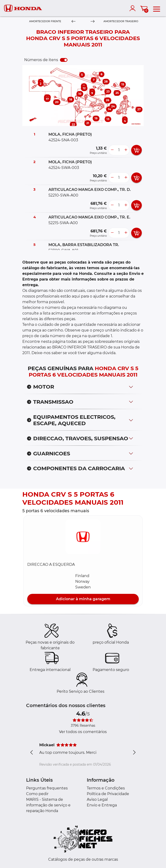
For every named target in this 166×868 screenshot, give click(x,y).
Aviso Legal (97, 799)
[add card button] (136, 150)
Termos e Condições (106, 788)
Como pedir (37, 794)
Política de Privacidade (108, 794)
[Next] (93, 22)
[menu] (157, 8)
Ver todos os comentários (83, 732)
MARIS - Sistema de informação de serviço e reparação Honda (48, 805)
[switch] (64, 60)
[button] (83, 537)
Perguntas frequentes (47, 788)
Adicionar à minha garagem (83, 599)
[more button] (126, 150)
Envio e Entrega (102, 805)
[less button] (112, 150)
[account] (134, 8)
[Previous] (73, 22)
